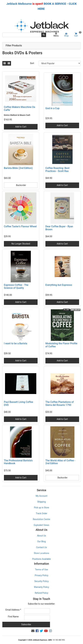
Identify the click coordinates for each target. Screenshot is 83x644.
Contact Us (42, 547)
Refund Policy (41, 593)
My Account (41, 496)
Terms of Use (42, 570)
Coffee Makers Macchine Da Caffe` (20, 109)
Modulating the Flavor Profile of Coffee (61, 345)
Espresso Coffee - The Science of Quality (16, 286)
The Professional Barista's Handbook (18, 462)
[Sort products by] (60, 63)
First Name (13, 617)
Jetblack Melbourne (19, 4)
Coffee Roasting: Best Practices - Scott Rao (57, 170)
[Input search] (22, 35)
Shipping (41, 502)
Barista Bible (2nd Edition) (18, 168)
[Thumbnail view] (5, 63)
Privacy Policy (41, 575)
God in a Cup (52, 108)
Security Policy (41, 581)
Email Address (13, 610)
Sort (32, 63)
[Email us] (33, 631)
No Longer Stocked (21, 244)
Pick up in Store (42, 508)
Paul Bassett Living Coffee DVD (19, 403)
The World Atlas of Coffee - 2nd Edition (60, 462)
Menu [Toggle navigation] (56, 35)
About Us (41, 536)
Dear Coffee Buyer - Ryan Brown (59, 228)
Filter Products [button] (14, 46)
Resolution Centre (41, 519)
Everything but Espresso (59, 285)
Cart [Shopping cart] (77, 35)
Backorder (21, 185)
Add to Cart (21, 127)
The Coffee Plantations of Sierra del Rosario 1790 (60, 403)
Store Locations (41, 553)
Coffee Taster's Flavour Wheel (20, 226)
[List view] (9, 63)
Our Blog (41, 541)
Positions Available (41, 559)
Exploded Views (41, 525)
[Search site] (44, 35)
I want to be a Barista (16, 343)
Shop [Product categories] (66, 35)
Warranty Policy (42, 587)
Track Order (41, 513)
